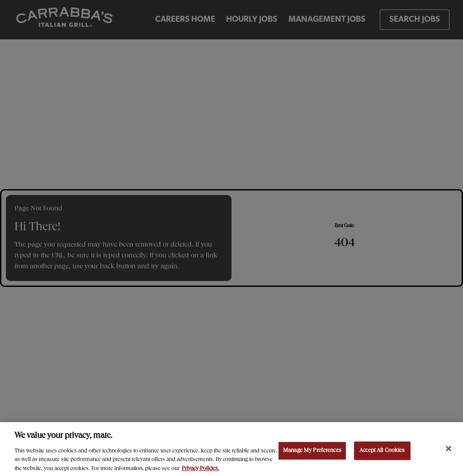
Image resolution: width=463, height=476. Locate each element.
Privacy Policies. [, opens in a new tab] (201, 471)
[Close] (449, 450)
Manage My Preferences (312, 452)
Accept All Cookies (382, 452)
